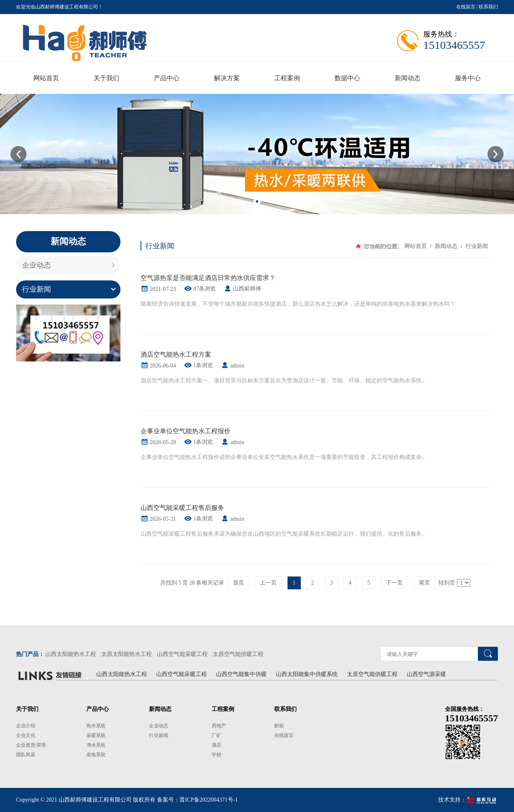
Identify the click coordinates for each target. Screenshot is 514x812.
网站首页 (416, 246)
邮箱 (279, 726)
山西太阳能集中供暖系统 (307, 674)
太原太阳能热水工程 (126, 654)
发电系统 (96, 755)
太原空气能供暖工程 (238, 654)
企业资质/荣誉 (31, 745)
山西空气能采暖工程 (182, 654)
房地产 (219, 726)
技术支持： (468, 800)
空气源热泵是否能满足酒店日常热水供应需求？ (208, 278)
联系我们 (488, 7)
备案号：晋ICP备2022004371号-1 (197, 800)
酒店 (216, 745)
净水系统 (96, 745)
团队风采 (26, 755)
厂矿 (216, 735)
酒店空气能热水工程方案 (176, 354)
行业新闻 (37, 289)
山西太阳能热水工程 (71, 654)
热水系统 (96, 726)
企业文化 (26, 735)
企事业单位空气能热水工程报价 (186, 431)
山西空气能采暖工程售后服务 (182, 508)
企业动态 (37, 265)
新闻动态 (446, 246)
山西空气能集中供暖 (241, 674)
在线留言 (466, 7)
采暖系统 (96, 735)
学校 (216, 755)
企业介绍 (26, 726)
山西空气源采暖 (426, 674)
